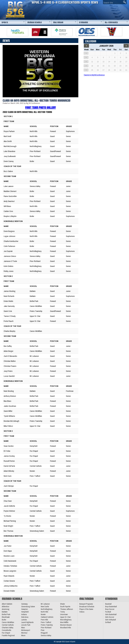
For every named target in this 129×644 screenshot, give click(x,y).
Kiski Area (25, 617)
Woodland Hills (66, 628)
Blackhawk (6, 617)
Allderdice (6, 607)
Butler (4, 620)
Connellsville (7, 630)
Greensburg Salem (28, 607)
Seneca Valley (46, 635)
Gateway (24, 604)
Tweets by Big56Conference (94, 75)
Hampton (25, 609)
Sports (5, 22)
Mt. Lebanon (45, 604)
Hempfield (25, 612)
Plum (43, 630)
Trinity (62, 612)
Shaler (63, 604)
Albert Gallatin (7, 604)
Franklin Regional (8, 635)
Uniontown (64, 614)
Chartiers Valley (8, 628)
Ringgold (44, 633)
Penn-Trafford (46, 622)
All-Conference (111, 22)
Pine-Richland (46, 628)
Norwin (43, 614)
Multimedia (58, 22)
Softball (108, 622)
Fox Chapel (6, 633)
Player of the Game (86, 609)
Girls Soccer (110, 617)
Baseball (108, 604)
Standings (83, 22)
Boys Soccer (110, 609)
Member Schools (35, 22)
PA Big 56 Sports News (15, 10)
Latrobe (24, 620)
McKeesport (26, 630)
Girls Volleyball (111, 620)
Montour (24, 633)
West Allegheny (66, 620)
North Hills (44, 612)
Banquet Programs (86, 604)
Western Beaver (66, 625)
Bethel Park (6, 614)
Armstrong (6, 609)
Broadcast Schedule (87, 607)
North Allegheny (47, 609)
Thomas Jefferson (67, 609)
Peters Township (47, 625)
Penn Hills (44, 620)
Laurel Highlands (27, 622)
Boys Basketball (111, 607)
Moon (23, 635)
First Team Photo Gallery (40, 108)
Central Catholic (8, 625)
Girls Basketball (111, 614)
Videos (82, 612)
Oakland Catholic (47, 617)
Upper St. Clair (65, 617)
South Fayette (65, 607)
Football (108, 612)
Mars (23, 628)
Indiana (24, 614)
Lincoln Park (26, 625)
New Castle (45, 607)
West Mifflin (64, 622)
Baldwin (5, 612)
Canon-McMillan (8, 622)
